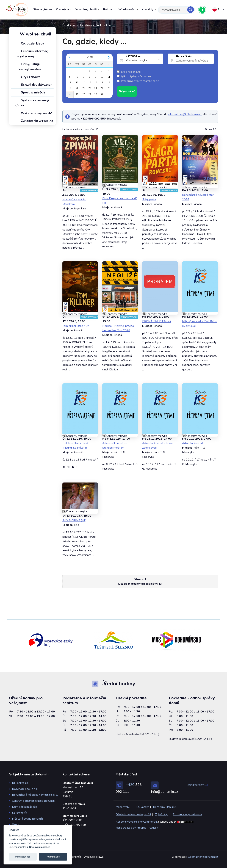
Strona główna (43, 9)
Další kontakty (197, 785)
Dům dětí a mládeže (24, 807)
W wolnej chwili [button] (86, 9)
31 (102, 94)
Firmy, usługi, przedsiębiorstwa (29, 67)
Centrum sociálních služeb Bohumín (33, 801)
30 (96, 94)
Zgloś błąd (162, 814)
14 (84, 82)
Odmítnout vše (23, 857)
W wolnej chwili (82, 25)
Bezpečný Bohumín (165, 807)
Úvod (66, 25)
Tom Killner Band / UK (76, 326)
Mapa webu (123, 807)
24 (102, 88)
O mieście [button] (63, 9)
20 (77, 88)
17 (102, 82)
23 (96, 88)
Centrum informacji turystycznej (32, 54)
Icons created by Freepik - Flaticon (137, 828)
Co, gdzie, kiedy (30, 43)
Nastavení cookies (40, 847)
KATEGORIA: (133, 56)
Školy (16, 825)
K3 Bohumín (20, 813)
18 (109, 82)
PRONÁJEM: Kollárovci (157, 321)
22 (90, 88)
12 (70, 82)
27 (77, 94)
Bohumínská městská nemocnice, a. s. (35, 795)
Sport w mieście (31, 92)
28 (84, 94)
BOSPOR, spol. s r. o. (25, 789)
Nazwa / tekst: (185, 56)
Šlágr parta (149, 199)
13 (77, 82)
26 (70, 94)
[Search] (176, 10)
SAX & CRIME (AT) (74, 520)
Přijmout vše (53, 857)
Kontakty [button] (147, 9)
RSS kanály (142, 807)
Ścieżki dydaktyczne (33, 85)
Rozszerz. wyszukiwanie (187, 814)
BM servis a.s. (21, 783)
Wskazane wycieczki (34, 113)
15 (90, 82)
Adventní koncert (193, 443)
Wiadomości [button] (127, 9)
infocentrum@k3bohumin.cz (185, 114)
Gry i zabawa (28, 77)
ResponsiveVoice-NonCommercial (137, 822)
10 (102, 77)
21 (84, 88)
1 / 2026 (89, 57)
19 (70, 88)
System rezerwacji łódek (32, 103)
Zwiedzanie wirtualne (34, 121)
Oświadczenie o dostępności (133, 814)
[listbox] (143, 61)
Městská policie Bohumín (27, 819)
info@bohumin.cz (165, 792)
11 (109, 77)
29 (90, 94)
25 (109, 88)
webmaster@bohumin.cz (203, 857)
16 (96, 82)
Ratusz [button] (108, 9)
